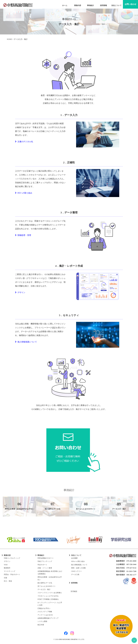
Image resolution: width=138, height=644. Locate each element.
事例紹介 (91, 5)
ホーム (65, 5)
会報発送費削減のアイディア (48, 618)
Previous (5, 506)
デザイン (20, 292)
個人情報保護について (26, 342)
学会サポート (42, 565)
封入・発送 (8, 581)
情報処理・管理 (23, 235)
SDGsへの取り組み (78, 561)
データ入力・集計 (44, 589)
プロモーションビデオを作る (48, 596)
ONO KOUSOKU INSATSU (68, 639)
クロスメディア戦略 (45, 612)
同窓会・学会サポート (12, 574)
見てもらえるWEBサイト (47, 586)
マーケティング (10, 571)
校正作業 (41, 625)
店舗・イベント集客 (45, 568)
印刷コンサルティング (12, 558)
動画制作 (7, 568)
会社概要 (74, 558)
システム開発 (42, 621)
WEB (6, 565)
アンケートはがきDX (45, 615)
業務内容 (78, 5)
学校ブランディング (45, 561)
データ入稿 (75, 574)
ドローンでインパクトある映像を (50, 593)
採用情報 (103, 5)
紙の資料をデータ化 (45, 583)
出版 (5, 578)
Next (133, 506)
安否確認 (73, 591)
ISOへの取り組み (24, 193)
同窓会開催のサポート (46, 558)
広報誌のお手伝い (44, 608)
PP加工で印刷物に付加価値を (48, 599)
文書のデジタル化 (24, 142)
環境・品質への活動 (78, 568)
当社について (116, 5)
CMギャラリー (76, 571)
